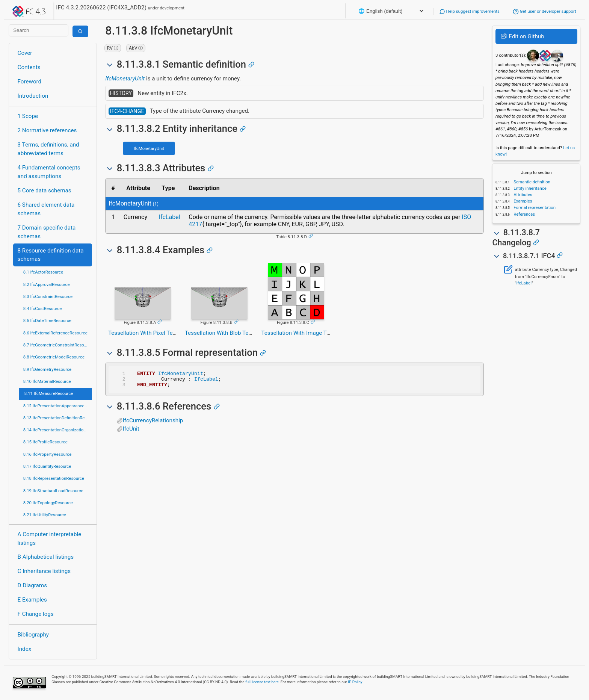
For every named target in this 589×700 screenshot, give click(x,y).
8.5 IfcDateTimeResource (47, 321)
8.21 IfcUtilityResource (45, 515)
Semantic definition (531, 182)
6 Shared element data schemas (46, 209)
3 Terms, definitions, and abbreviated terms (48, 149)
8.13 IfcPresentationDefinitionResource (58, 418)
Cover (25, 53)
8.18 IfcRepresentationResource (54, 478)
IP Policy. (355, 682)
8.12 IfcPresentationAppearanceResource (58, 406)
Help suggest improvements (469, 11)
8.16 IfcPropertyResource (48, 454)
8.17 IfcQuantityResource (47, 466)
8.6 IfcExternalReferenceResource (55, 333)
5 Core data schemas (45, 190)
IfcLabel (170, 217)
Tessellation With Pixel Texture (147, 333)
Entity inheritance (529, 188)
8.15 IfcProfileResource (45, 442)
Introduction (33, 96)
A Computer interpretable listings (50, 539)
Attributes (522, 195)
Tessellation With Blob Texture (223, 333)
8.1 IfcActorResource (43, 272)
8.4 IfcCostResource (43, 308)
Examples (522, 201)
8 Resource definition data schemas (51, 255)
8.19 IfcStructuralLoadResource (53, 491)
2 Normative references (47, 130)
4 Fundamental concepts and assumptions (49, 172)
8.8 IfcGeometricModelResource (54, 357)
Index (25, 649)
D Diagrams (32, 585)
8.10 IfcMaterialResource (47, 381)
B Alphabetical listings (46, 557)
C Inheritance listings (44, 571)
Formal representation (534, 207)
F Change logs (36, 614)
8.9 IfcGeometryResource (47, 369)
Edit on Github (522, 36)
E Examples (32, 600)
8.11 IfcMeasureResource (49, 393)
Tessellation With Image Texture (302, 333)
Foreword (30, 82)
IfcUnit (131, 432)
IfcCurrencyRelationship (153, 424)
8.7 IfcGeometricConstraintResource (58, 345)
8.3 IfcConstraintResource (48, 296)
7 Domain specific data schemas (47, 232)
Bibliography (33, 635)
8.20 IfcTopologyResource (48, 503)
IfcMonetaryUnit (125, 79)
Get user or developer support (544, 11)
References (524, 214)
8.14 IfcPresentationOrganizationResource (58, 430)
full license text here (262, 682)
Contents (29, 67)
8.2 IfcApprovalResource (47, 284)
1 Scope (28, 116)
